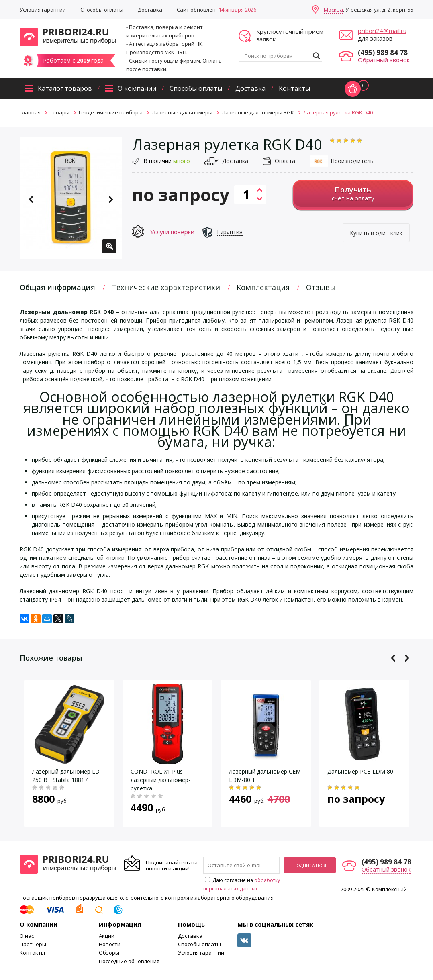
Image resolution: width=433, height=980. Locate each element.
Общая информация (57, 287)
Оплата (285, 161)
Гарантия (230, 232)
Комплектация (263, 287)
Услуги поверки (172, 232)
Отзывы (321, 287)
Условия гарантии (43, 10)
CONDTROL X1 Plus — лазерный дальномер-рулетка (160, 780)
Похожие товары (51, 658)
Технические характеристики (166, 287)
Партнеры (33, 944)
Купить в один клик (376, 233)
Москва (333, 10)
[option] (71, 198)
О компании (137, 88)
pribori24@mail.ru (382, 31)
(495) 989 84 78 (383, 52)
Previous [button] (31, 199)
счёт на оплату (353, 193)
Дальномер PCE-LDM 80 (360, 771)
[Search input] (277, 56)
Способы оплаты (102, 10)
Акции (107, 936)
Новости (110, 944)
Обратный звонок (384, 60)
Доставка (150, 10)
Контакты (294, 88)
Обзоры (109, 953)
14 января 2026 (237, 10)
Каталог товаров (65, 88)
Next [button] (111, 199)
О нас (27, 936)
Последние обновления (129, 961)
